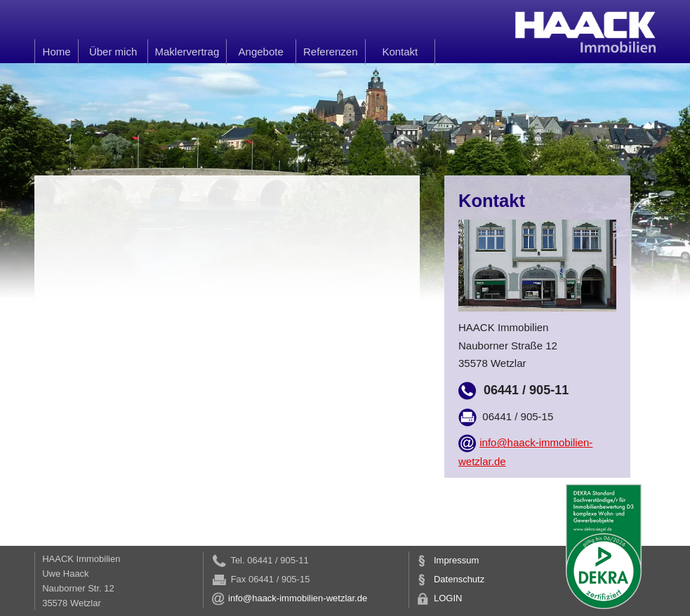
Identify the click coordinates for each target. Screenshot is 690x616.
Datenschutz (450, 579)
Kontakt (400, 52)
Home (57, 52)
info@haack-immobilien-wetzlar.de (289, 598)
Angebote (261, 52)
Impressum (447, 560)
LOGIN (439, 598)
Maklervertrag (187, 52)
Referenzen (331, 52)
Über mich (113, 52)
